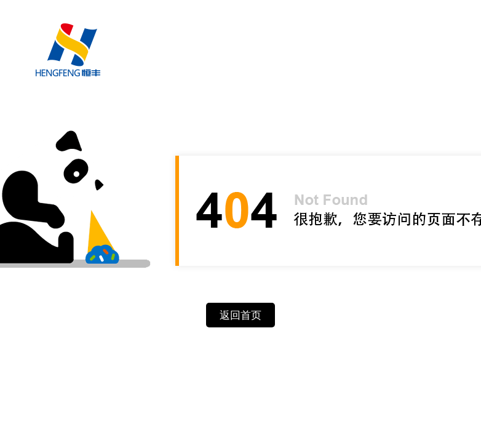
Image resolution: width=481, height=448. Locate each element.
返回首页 (240, 315)
